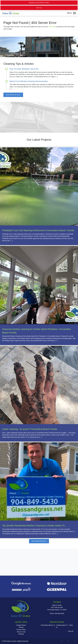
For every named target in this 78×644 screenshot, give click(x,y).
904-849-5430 (59, 613)
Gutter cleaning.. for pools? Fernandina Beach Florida (30, 429)
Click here (52, 27)
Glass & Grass (12, 641)
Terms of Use (21, 632)
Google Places (21, 625)
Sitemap (21, 634)
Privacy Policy (21, 630)
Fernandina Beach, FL (48, 625)
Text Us (39, 8)
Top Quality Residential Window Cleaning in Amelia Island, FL (34, 526)
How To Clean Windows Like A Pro (24, 69)
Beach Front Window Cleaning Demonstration (29, 81)
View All (71, 631)
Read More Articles (13, 95)
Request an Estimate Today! (39, 3)
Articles (21, 627)
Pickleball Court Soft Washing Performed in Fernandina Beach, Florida (38, 230)
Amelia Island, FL (62, 625)
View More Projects (39, 541)
